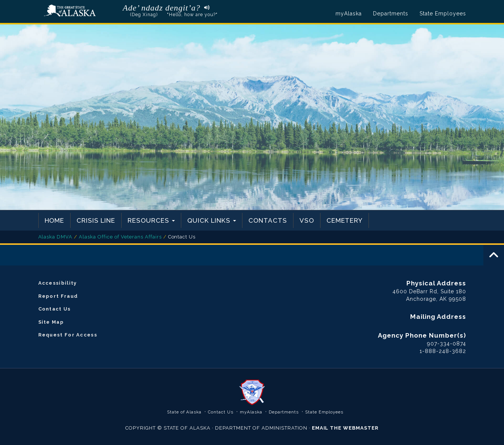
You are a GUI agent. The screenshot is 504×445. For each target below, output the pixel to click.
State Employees (443, 14)
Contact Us (55, 309)
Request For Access (68, 335)
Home (55, 220)
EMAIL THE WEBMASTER (345, 428)
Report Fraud (58, 296)
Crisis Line (96, 220)
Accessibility (58, 283)
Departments (391, 14)
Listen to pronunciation (205, 7)
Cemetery (345, 220)
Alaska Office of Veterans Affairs (120, 237)
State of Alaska (70, 11)
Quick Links (212, 220)
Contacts (268, 220)
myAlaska (349, 14)
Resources (151, 220)
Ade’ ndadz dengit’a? (162, 8)
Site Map (51, 322)
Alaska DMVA (56, 237)
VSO (307, 220)
